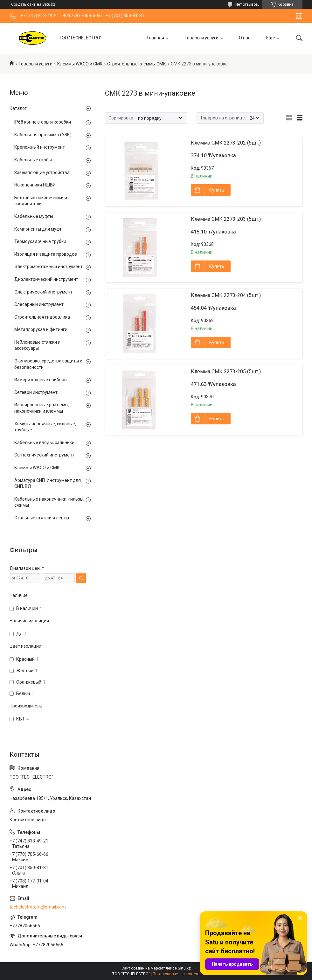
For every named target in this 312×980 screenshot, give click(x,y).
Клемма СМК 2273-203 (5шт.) (226, 219)
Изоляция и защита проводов (46, 254)
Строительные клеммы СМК (137, 64)
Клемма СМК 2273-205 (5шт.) (226, 372)
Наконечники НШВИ (35, 185)
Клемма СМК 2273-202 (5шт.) (226, 143)
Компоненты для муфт (38, 229)
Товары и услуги (201, 38)
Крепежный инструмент (40, 147)
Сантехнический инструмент (44, 455)
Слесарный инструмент (39, 304)
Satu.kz (184, 968)
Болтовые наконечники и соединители (41, 201)
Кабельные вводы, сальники (44, 443)
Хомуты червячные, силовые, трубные (45, 427)
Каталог (18, 108)
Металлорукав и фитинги (41, 329)
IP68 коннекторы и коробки (43, 122)
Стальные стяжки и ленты (42, 518)
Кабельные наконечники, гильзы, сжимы (49, 502)
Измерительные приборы (41, 380)
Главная (156, 38)
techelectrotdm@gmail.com (38, 907)
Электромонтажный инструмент (49, 267)
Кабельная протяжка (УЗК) (43, 135)
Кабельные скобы (33, 160)
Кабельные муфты (34, 216)
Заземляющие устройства (42, 172)
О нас (245, 38)
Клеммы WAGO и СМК (80, 64)
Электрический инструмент (43, 292)
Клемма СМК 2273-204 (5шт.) (226, 295)
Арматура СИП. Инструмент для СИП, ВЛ (48, 483)
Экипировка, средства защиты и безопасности (48, 364)
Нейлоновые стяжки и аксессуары (37, 345)
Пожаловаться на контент (176, 974)
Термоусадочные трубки (40, 241)
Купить (217, 190)
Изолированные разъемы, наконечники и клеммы (42, 408)
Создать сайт (23, 4)
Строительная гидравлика (42, 317)
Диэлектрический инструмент (46, 279)
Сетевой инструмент (36, 392)
